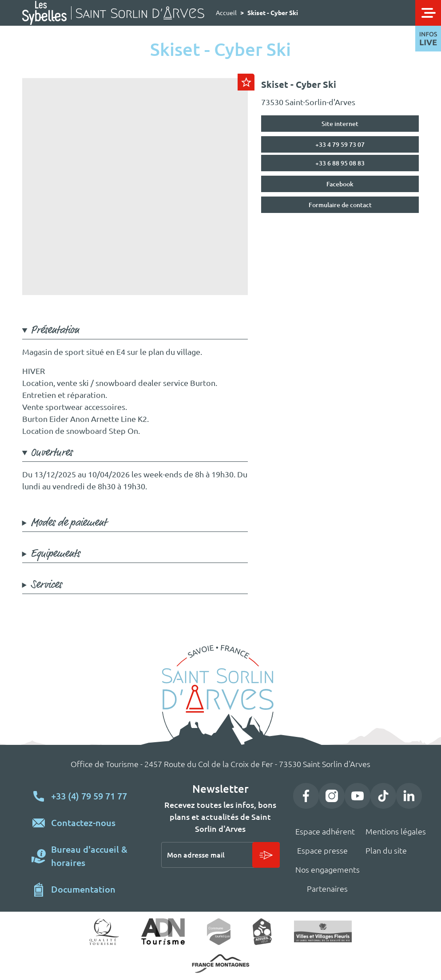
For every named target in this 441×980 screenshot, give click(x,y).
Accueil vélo (262, 932)
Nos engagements (328, 870)
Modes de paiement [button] (69, 523)
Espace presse (322, 850)
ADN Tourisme (163, 932)
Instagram (332, 796)
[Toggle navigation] (428, 13)
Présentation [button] (55, 330)
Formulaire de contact (340, 205)
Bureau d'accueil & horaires (89, 856)
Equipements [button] (55, 554)
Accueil (226, 13)
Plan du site (386, 850)
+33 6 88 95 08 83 (340, 163)
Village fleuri (323, 931)
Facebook (340, 184)
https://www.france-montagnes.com (221, 964)
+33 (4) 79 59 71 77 (89, 796)
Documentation (83, 889)
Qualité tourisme (104, 932)
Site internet (340, 124)
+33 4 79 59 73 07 (340, 145)
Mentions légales (396, 831)
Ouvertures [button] (52, 453)
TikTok (383, 796)
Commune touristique (219, 932)
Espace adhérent (325, 831)
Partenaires (327, 889)
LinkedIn (409, 796)
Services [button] (46, 585)
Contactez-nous (83, 823)
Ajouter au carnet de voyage (246, 82)
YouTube (358, 796)
